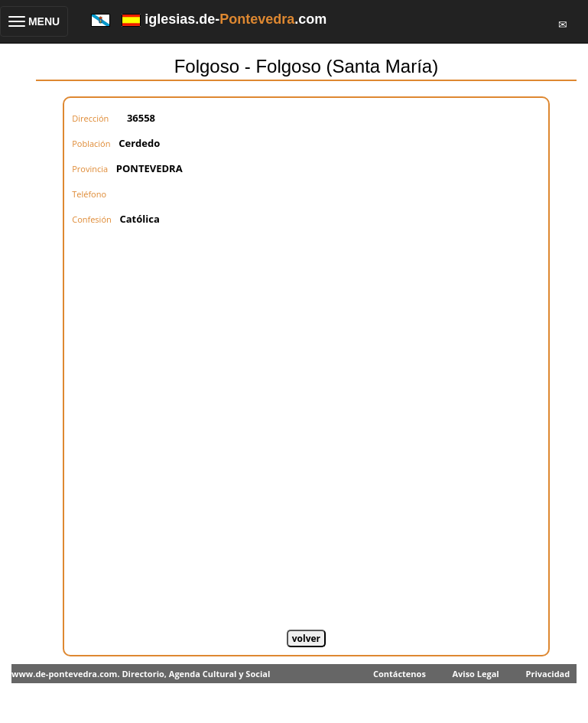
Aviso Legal (475, 674)
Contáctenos (400, 674)
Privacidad (547, 674)
